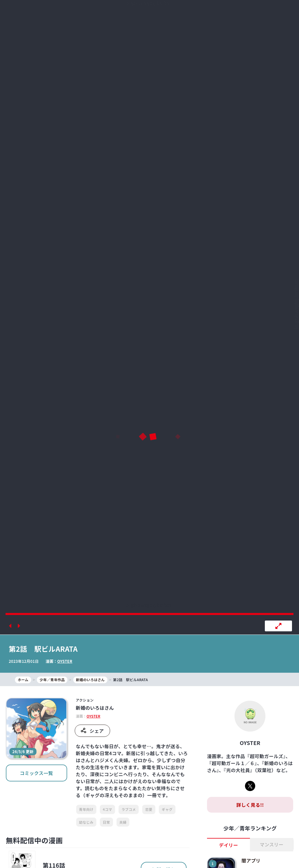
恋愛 (149, 809)
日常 (106, 822)
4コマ (107, 809)
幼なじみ (86, 822)
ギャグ (167, 809)
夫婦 (123, 822)
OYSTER (65, 661)
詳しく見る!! (250, 805)
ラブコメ (129, 809)
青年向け (86, 809)
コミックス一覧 (36, 773)
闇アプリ (251, 860)
